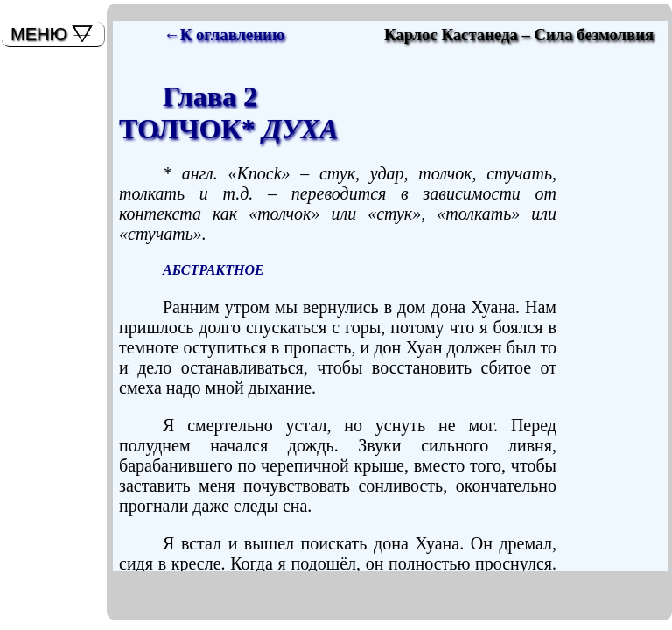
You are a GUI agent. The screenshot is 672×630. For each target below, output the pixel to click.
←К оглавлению (224, 35)
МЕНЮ (39, 34)
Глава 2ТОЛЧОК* (228, 112)
